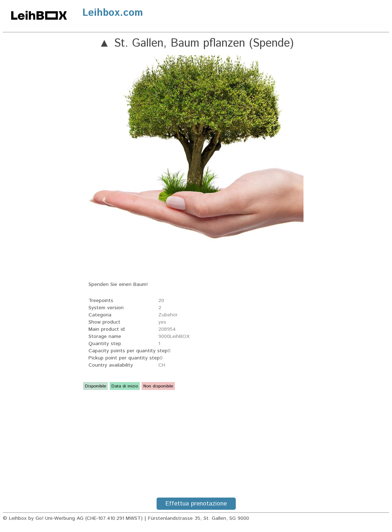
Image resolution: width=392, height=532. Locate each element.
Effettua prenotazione (196, 504)
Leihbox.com (113, 13)
